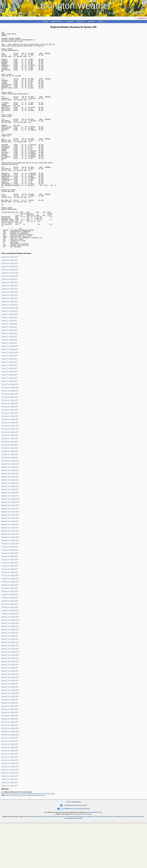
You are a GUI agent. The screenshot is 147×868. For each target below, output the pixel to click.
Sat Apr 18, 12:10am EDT (10, 349)
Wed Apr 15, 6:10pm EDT (10, 521)
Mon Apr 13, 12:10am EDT (10, 731)
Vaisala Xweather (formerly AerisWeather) (109, 858)
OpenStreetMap (77, 859)
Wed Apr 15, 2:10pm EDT (10, 534)
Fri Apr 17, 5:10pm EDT (9, 372)
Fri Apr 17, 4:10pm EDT (9, 375)
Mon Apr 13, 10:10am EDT (10, 700)
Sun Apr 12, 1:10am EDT (10, 805)
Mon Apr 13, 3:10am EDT (10, 722)
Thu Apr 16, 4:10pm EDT (10, 451)
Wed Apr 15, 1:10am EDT (10, 575)
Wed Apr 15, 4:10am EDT (10, 566)
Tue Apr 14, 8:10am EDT (10, 630)
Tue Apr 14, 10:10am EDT (10, 623)
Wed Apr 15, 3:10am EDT (10, 569)
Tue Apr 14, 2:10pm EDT (10, 610)
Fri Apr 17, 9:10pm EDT (9, 359)
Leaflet (70, 859)
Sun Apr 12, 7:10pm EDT (10, 747)
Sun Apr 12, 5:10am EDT (10, 792)
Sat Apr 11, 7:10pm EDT (10, 821)
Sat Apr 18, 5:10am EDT (10, 333)
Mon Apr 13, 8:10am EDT (10, 706)
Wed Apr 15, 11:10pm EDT (10, 505)
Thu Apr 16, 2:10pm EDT (10, 458)
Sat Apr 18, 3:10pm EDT (10, 301)
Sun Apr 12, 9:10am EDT (10, 779)
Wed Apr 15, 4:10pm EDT (10, 528)
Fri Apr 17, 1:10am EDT (9, 423)
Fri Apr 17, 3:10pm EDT (9, 378)
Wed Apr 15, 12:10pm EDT (10, 540)
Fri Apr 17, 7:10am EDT (9, 403)
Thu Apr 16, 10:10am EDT (10, 470)
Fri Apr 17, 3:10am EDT (9, 416)
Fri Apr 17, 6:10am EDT (9, 407)
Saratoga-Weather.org (95, 854)
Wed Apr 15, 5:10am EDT (10, 563)
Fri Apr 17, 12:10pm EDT (10, 387)
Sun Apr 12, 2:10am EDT (10, 802)
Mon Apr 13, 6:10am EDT (10, 712)
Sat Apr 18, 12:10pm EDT (10, 311)
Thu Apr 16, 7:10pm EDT (10, 442)
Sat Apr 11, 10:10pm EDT (10, 814)
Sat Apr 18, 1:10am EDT (10, 346)
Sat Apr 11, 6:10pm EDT (10, 824)
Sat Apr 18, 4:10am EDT (10, 337)
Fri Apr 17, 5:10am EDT (9, 410)
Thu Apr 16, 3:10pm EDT (10, 454)
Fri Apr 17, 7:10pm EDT (9, 365)
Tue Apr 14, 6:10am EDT (10, 636)
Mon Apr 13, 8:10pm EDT (10, 668)
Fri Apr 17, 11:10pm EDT (10, 352)
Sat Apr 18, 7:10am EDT (10, 327)
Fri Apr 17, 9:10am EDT (9, 397)
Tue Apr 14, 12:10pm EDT (10, 617)
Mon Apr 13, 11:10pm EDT (10, 658)
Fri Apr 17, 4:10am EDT (9, 413)
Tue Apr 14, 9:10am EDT (10, 626)
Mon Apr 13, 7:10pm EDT (10, 671)
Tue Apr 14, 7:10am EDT (10, 633)
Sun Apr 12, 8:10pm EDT (10, 744)
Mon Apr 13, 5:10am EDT (10, 716)
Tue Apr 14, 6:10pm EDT (10, 598)
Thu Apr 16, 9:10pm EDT (10, 435)
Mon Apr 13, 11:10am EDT (10, 696)
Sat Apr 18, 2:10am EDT (10, 343)
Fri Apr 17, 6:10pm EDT (9, 368)
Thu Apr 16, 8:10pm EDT (10, 438)
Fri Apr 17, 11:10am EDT (10, 391)
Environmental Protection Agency (55, 858)
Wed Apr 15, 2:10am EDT (10, 572)
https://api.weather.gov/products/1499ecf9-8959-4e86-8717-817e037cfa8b (30, 835)
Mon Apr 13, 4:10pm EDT (10, 681)
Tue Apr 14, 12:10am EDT (10, 655)
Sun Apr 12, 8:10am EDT (10, 782)
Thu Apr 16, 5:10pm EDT (10, 448)
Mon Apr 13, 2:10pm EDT (10, 687)
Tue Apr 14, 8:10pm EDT (10, 591)
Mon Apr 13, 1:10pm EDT (10, 690)
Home (45, 22)
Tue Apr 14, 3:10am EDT (10, 645)
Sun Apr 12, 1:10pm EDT (10, 767)
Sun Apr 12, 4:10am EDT (10, 795)
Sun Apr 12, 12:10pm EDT (10, 770)
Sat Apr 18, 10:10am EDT (10, 317)
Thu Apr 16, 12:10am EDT (10, 502)
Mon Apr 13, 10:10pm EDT (10, 661)
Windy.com (141, 858)
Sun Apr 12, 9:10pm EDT (10, 741)
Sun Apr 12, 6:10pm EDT (10, 751)
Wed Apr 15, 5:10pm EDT (10, 524)
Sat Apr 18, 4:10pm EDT (10, 298)
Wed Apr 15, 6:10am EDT (10, 559)
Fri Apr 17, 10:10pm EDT (10, 356)
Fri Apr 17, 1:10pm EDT (9, 384)
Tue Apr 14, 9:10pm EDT (10, 588)
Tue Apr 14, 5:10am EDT (10, 639)
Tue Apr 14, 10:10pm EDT (10, 585)
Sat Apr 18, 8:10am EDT (10, 324)
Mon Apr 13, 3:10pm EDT (10, 684)
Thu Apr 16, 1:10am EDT (10, 499)
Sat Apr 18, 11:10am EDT (10, 314)
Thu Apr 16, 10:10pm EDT (10, 432)
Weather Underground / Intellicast (83, 858)
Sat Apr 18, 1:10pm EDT (10, 308)
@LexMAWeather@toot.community (73, 847)
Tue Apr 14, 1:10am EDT (10, 652)
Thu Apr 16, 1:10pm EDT (10, 461)
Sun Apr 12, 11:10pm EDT (10, 735)
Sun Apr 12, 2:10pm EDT (10, 763)
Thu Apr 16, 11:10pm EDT (10, 429)
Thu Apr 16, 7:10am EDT (10, 480)
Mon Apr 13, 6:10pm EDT (10, 674)
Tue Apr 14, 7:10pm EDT (10, 595)
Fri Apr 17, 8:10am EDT (9, 400)
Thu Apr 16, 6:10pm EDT (10, 445)
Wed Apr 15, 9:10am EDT (10, 550)
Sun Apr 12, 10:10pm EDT (10, 738)
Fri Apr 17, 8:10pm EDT (9, 362)
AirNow (69, 858)
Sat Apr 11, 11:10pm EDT (10, 811)
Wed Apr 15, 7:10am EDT (10, 556)
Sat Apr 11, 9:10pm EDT (10, 817)
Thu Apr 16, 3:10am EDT (10, 493)
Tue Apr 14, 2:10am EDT (10, 649)
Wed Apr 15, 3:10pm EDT (10, 531)
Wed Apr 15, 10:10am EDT (10, 547)
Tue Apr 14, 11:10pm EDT (10, 582)
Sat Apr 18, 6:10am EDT (10, 330)
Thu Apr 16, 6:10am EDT (10, 483)
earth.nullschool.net (130, 858)
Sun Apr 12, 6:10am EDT (10, 789)
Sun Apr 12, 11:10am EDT (10, 773)
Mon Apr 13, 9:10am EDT (10, 703)
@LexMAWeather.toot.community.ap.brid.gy (73, 850)
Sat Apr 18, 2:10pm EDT (10, 305)
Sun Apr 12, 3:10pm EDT (10, 760)
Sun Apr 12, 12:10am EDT (10, 808)
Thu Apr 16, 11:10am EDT (10, 467)
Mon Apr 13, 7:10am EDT (10, 709)
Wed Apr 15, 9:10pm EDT (10, 512)
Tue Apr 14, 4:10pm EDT (10, 604)
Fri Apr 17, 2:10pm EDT (9, 381)
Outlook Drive (57, 22)
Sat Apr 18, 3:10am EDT (10, 340)
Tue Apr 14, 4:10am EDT (10, 642)
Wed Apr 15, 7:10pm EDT (10, 518)
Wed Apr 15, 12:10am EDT (10, 579)
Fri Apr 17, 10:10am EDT (10, 394)
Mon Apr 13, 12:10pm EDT (10, 693)
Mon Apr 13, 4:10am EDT (10, 719)
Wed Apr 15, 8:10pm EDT (10, 515)
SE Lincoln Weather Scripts (82, 855)
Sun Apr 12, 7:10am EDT (10, 786)
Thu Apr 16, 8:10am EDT (10, 477)
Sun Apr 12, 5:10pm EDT (10, 754)
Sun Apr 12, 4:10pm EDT (10, 757)
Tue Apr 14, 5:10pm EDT (10, 601)
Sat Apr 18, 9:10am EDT (10, 321)
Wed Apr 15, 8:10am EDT (10, 553)
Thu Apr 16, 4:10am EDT (10, 489)
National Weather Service (35, 858)
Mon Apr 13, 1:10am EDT (10, 728)
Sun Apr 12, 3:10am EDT (10, 798)
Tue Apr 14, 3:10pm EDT (10, 607)
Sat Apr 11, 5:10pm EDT (10, 827)
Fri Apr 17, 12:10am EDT (10, 426)
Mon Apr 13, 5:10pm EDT (10, 677)
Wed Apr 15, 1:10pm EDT (10, 537)
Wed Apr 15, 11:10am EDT (10, 544)
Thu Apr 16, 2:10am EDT (10, 496)
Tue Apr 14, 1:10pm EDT (10, 614)
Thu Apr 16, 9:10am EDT (10, 473)
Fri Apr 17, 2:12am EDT (9, 419)
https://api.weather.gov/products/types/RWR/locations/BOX (26, 837)
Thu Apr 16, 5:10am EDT (10, 486)
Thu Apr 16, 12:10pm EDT (10, 464)
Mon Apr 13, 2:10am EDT (10, 725)
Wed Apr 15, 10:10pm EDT (10, 509)
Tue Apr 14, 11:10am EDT (10, 620)
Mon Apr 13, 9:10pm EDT (10, 665)
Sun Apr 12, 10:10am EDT (10, 776)
